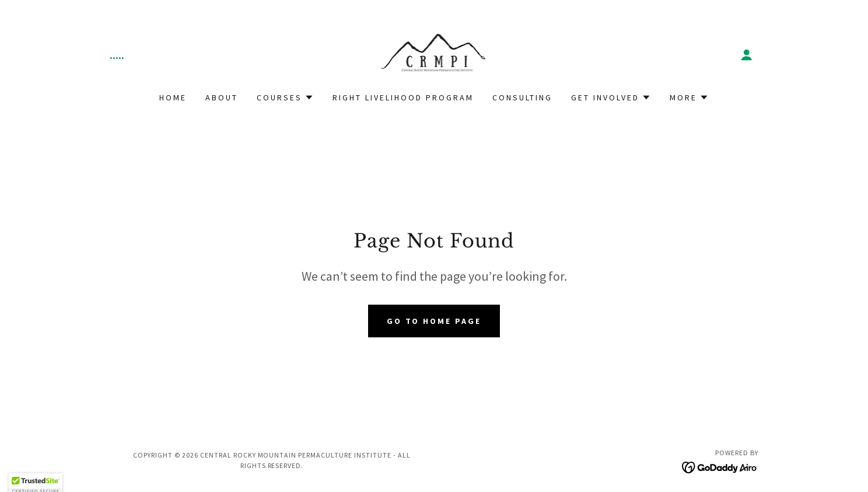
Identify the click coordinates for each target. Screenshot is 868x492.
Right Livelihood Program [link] (403, 97)
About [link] (222, 97)
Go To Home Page (434, 321)
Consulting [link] (522, 97)
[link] (434, 53)
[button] (747, 55)
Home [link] (173, 97)
